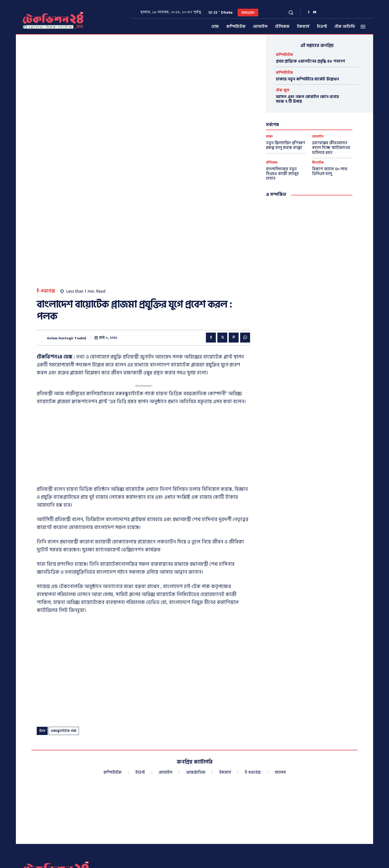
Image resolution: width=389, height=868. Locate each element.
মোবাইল (318, 137)
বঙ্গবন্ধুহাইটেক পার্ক (64, 620)
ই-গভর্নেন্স (46, 180)
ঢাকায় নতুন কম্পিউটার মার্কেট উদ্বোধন (307, 79)
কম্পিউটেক (284, 55)
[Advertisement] (143, 335)
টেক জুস (283, 90)
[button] (291, 12)
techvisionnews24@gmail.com (287, 829)
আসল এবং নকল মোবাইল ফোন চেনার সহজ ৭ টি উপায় (307, 99)
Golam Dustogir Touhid (66, 227)
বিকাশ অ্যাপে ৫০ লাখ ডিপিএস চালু (330, 171)
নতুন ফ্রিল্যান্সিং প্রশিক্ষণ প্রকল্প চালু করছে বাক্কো (286, 145)
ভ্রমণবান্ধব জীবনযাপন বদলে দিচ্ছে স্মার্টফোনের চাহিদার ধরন (331, 148)
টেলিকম (272, 163)
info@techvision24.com (286, 822)
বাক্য (269, 137)
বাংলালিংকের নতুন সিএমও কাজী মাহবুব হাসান (282, 174)
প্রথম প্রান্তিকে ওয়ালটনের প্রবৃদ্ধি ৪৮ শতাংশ (310, 61)
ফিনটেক (318, 163)
